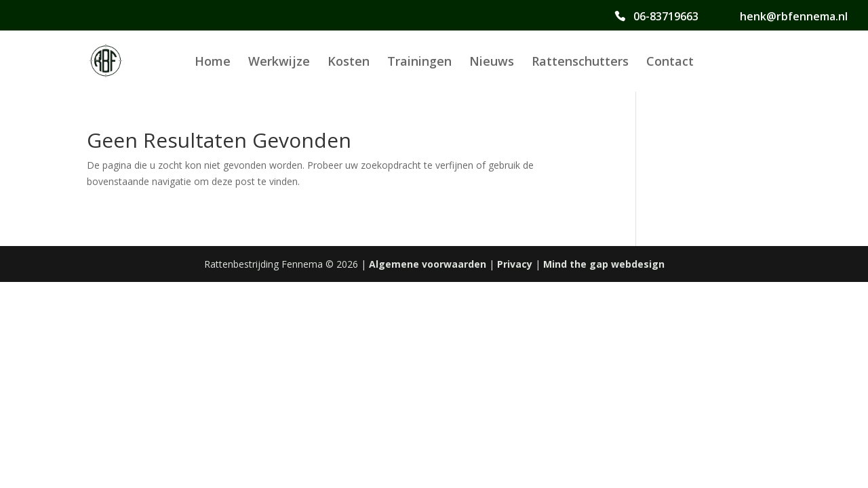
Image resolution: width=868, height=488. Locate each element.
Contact (670, 63)
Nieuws (492, 63)
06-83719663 (666, 17)
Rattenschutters (580, 63)
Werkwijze (279, 63)
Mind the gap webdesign (604, 264)
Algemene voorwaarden (428, 264)
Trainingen (419, 63)
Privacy (515, 264)
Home (213, 63)
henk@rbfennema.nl (794, 17)
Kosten (349, 63)
